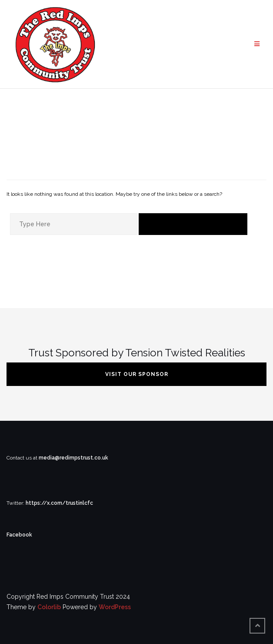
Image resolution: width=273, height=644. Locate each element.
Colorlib (49, 607)
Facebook (19, 535)
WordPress (115, 607)
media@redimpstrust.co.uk (73, 458)
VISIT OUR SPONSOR (137, 374)
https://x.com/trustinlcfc (59, 503)
